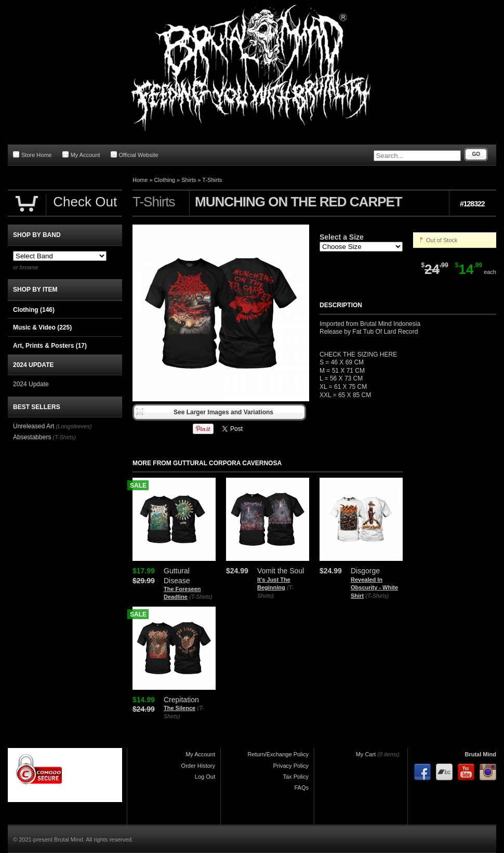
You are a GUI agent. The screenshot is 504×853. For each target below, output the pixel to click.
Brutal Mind (481, 754)
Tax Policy (296, 777)
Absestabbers (32, 437)
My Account (81, 155)
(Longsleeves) (74, 426)
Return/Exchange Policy (278, 754)
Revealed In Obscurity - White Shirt (374, 588)
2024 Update (31, 384)
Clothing (165, 180)
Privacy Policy (291, 766)
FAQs (301, 788)
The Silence (180, 708)
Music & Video (42, 327)
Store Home (32, 155)
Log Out (205, 777)
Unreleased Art (34, 426)
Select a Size (342, 237)
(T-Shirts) (201, 597)
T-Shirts (212, 180)
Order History (198, 766)
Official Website (135, 155)
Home (140, 180)
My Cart (366, 754)
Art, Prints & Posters (50, 346)
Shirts (189, 180)
